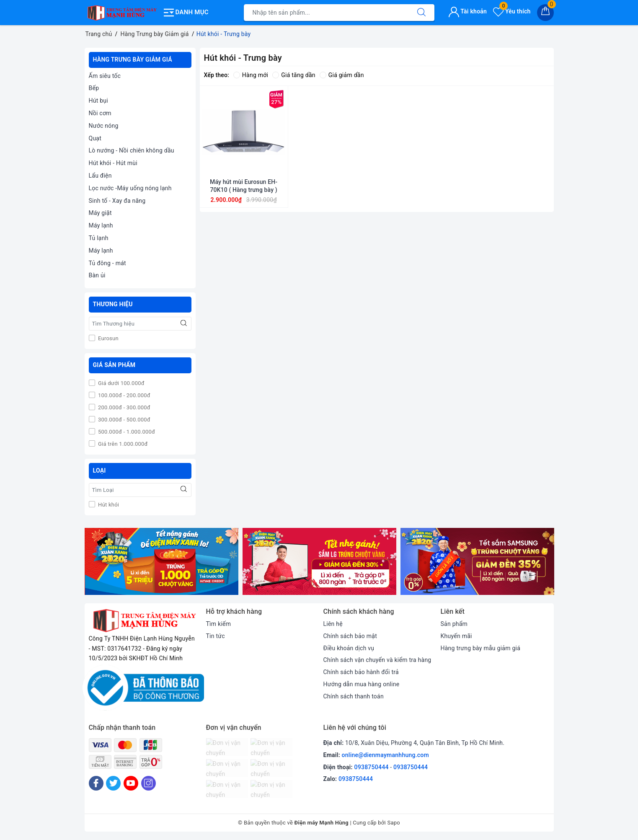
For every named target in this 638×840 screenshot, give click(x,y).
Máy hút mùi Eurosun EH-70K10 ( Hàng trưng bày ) (244, 186)
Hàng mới (251, 75)
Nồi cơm (100, 113)
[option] (161, 562)
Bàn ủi (97, 275)
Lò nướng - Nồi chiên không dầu (132, 150)
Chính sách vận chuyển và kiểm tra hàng (377, 660)
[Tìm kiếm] (421, 13)
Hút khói (108, 505)
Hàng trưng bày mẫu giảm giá (481, 648)
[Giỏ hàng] (545, 13)
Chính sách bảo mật (350, 636)
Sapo (394, 823)
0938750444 (372, 767)
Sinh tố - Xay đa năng (117, 201)
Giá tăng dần (294, 75)
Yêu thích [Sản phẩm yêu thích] (512, 11)
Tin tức (216, 636)
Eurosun (108, 338)
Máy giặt (100, 213)
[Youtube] (131, 783)
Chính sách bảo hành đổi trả (361, 672)
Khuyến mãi (456, 636)
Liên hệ (333, 624)
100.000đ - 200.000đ (124, 395)
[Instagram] (149, 783)
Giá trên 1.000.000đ (122, 444)
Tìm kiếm (219, 624)
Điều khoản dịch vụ (349, 648)
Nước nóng (104, 126)
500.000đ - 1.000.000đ (126, 432)
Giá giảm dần (342, 75)
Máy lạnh (101, 225)
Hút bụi (99, 101)
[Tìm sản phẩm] (326, 13)
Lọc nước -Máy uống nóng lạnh (130, 188)
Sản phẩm (454, 624)
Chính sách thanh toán (354, 696)
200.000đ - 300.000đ (124, 407)
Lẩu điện (100, 176)
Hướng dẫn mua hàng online (362, 684)
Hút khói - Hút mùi (113, 163)
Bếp (94, 88)
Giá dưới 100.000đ (121, 383)
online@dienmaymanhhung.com (385, 755)
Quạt (95, 138)
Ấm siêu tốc (105, 76)
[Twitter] (113, 783)
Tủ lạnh (99, 238)
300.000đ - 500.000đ (124, 420)
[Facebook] (96, 783)
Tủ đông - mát (107, 263)
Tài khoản (468, 11)
